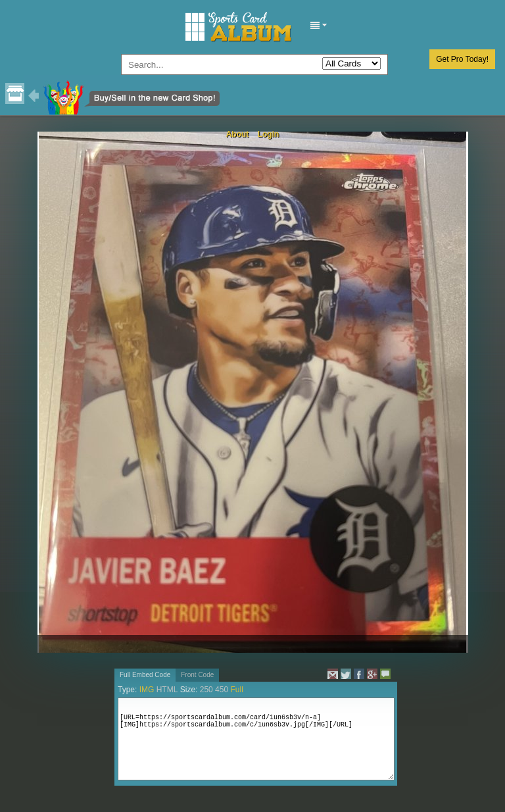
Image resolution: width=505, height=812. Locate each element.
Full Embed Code (145, 675)
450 (222, 690)
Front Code (197, 675)
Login (269, 134)
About (238, 134)
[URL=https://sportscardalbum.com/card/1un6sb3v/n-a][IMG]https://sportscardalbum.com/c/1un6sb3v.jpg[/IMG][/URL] (256, 739)
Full (236, 690)
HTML (167, 690)
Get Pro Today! (462, 59)
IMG (147, 690)
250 (206, 690)
